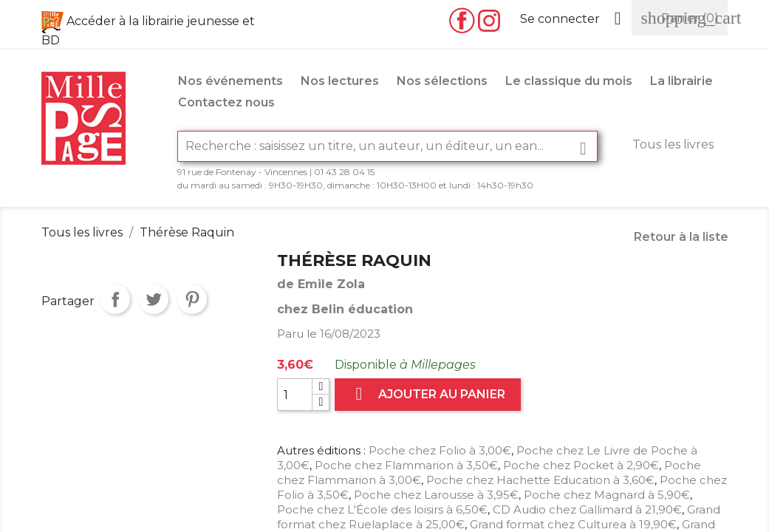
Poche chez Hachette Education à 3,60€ (540, 480)
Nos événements (230, 81)
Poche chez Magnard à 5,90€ (607, 495)
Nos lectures (340, 81)
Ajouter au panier (428, 394)
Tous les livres (673, 144)
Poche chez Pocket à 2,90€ (581, 465)
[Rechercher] (388, 146)
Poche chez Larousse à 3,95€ (436, 495)
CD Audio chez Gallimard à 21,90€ (587, 509)
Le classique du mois (569, 81)
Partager (115, 299)
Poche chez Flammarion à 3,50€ (406, 465)
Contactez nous (226, 102)
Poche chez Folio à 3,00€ (440, 450)
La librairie (681, 81)
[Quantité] (295, 395)
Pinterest (192, 299)
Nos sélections (442, 81)
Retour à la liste (681, 237)
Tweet (154, 299)
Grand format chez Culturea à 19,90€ (573, 524)
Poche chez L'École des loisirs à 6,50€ (382, 509)
